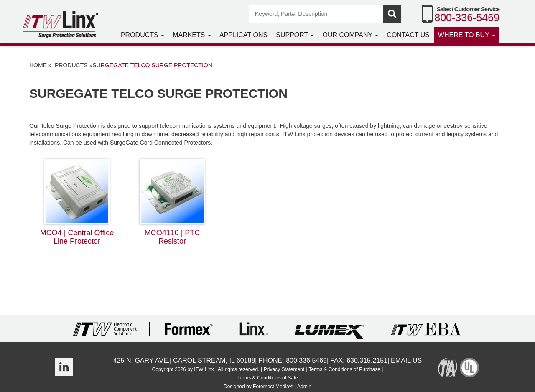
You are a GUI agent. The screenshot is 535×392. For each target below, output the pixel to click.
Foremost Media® (273, 387)
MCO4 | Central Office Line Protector (77, 202)
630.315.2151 (367, 360)
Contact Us (408, 35)
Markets (192, 35)
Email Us (406, 360)
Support (295, 35)
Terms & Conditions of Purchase (344, 369)
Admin (304, 387)
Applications (243, 35)
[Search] (316, 14)
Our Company (350, 35)
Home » (41, 65)
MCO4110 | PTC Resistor (172, 202)
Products (143, 35)
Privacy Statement (284, 369)
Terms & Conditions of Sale (268, 378)
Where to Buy (467, 35)
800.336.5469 (306, 360)
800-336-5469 (467, 18)
